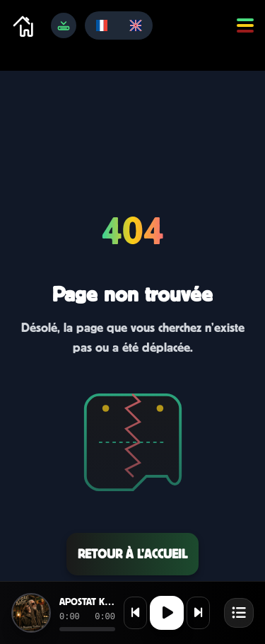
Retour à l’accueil (132, 554)
